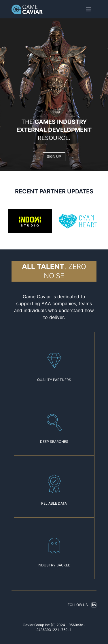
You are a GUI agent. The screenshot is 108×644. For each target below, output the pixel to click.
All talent (43, 267)
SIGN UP (54, 156)
